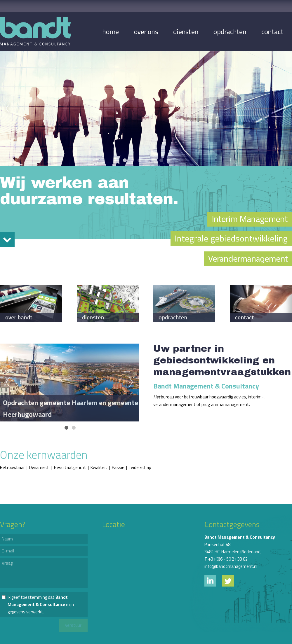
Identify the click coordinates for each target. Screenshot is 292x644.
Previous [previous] (8, 109)
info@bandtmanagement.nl (231, 566)
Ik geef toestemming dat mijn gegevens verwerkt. (41, 604)
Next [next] (284, 109)
